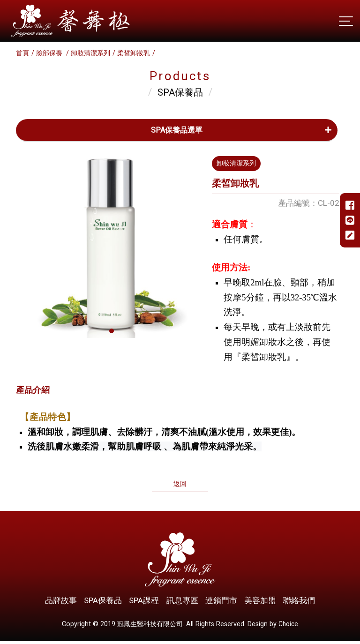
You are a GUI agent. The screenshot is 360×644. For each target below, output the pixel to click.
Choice (289, 626)
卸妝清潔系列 (90, 53)
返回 (180, 485)
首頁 (22, 53)
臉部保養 (50, 53)
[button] (112, 331)
